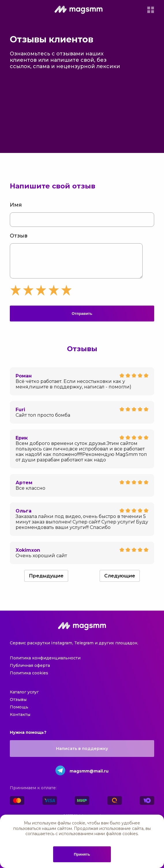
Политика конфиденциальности (45, 664)
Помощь (19, 713)
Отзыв (19, 236)
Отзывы (18, 705)
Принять (82, 854)
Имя (16, 205)
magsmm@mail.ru (89, 777)
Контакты (20, 720)
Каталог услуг (24, 698)
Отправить (82, 319)
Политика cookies (29, 679)
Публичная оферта (30, 671)
